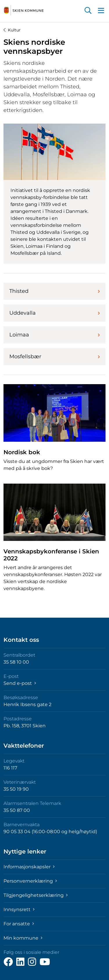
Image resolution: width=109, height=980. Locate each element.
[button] (88, 11)
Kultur (12, 30)
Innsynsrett (19, 909)
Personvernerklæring (30, 881)
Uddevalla (54, 313)
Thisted (54, 291)
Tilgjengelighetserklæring (36, 895)
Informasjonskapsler (29, 867)
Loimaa (54, 335)
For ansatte (19, 924)
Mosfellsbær (54, 357)
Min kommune (23, 938)
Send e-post (20, 683)
